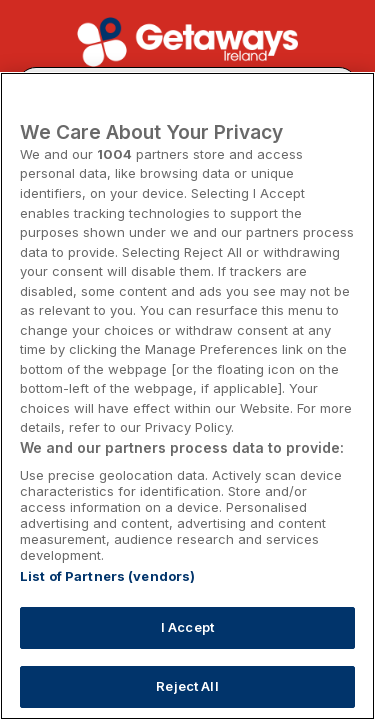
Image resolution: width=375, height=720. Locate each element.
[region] (187, 396)
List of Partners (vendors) (107, 576)
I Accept (187, 627)
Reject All (187, 686)
